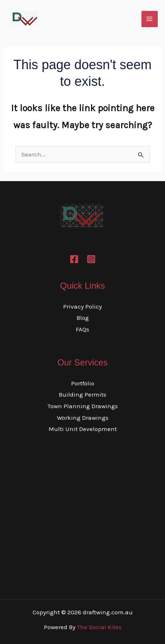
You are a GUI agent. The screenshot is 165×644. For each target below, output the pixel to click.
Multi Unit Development (83, 429)
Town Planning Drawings (83, 406)
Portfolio (83, 383)
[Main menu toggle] (150, 19)
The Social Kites (99, 627)
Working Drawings (83, 418)
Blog (83, 318)
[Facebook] (74, 259)
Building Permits (82, 394)
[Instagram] (91, 259)
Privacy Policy (82, 306)
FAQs (82, 329)
